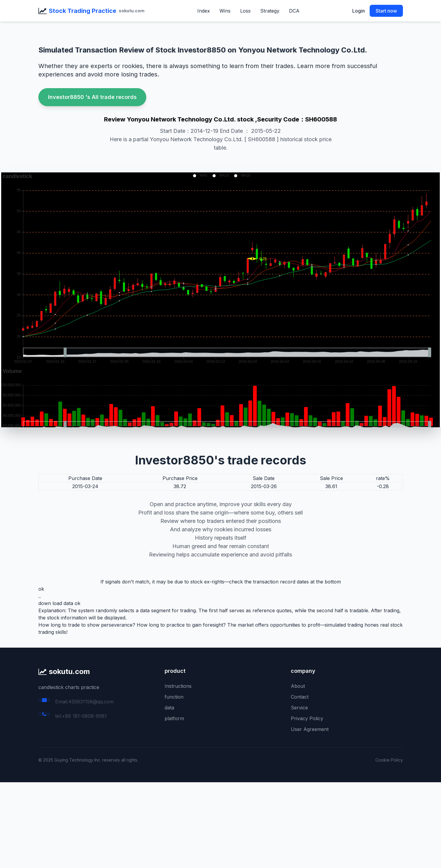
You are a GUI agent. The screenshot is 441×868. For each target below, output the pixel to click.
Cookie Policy (389, 760)
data (169, 708)
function (174, 697)
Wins (225, 11)
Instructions (178, 686)
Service (299, 708)
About (298, 686)
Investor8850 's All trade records (92, 97)
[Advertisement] (180, 824)
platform (174, 718)
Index (204, 11)
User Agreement (310, 729)
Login (359, 11)
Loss (245, 11)
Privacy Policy (307, 718)
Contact (300, 697)
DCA (294, 11)
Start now (386, 11)
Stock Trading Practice (83, 11)
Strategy (270, 11)
